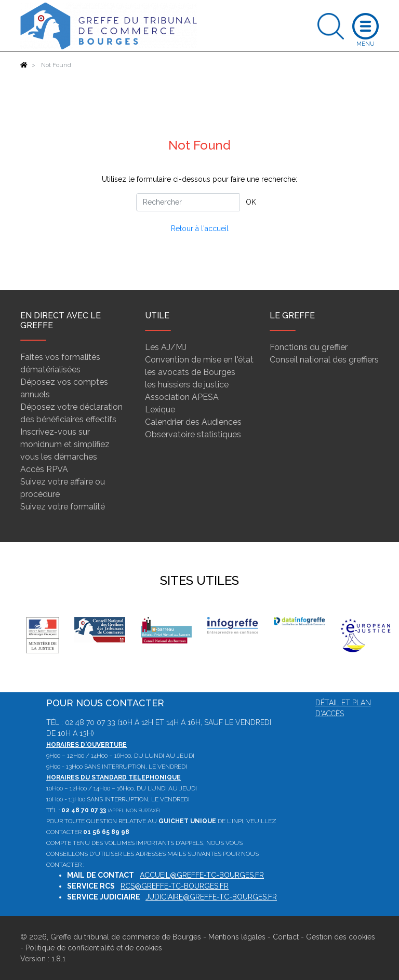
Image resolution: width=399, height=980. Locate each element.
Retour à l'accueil (200, 229)
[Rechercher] (188, 202)
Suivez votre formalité (63, 507)
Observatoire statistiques (193, 434)
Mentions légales (237, 937)
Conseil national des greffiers (324, 360)
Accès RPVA (44, 469)
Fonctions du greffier (309, 347)
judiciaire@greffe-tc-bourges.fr (211, 897)
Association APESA (182, 397)
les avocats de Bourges (190, 372)
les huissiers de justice (187, 385)
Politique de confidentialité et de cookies (94, 948)
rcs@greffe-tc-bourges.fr (175, 886)
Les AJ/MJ (166, 347)
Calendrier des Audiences (193, 422)
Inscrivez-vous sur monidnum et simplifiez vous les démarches (65, 444)
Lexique (160, 410)
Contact (286, 937)
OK (251, 202)
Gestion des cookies (341, 937)
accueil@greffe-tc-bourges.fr (202, 875)
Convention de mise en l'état (199, 360)
